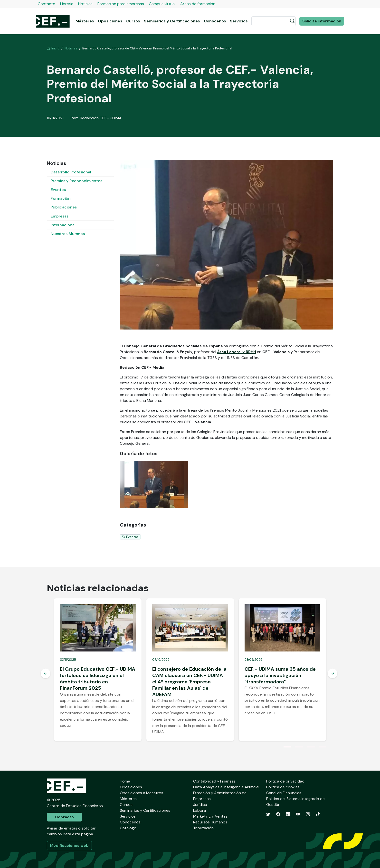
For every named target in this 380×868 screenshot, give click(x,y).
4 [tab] (323, 747)
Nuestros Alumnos (68, 234)
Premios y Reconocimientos (76, 181)
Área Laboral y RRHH (237, 352)
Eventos (58, 190)
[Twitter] (268, 814)
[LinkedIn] (288, 814)
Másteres (85, 21)
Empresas (60, 216)
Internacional (63, 225)
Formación (61, 198)
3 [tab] (311, 747)
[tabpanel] (98, 670)
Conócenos (215, 21)
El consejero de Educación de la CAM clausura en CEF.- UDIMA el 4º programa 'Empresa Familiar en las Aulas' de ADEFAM (189, 682)
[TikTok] (318, 814)
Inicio (53, 48)
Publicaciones (64, 207)
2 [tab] (299, 747)
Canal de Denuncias (284, 793)
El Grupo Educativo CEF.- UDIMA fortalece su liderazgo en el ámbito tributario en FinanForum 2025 (98, 679)
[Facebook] (278, 814)
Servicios (239, 21)
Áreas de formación (198, 4)
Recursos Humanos (210, 822)
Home (125, 781)
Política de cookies (283, 787)
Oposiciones (110, 21)
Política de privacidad (285, 781)
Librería (67, 4)
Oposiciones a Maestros (142, 793)
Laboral (200, 810)
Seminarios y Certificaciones (172, 21)
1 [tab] (287, 747)
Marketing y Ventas (210, 816)
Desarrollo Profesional (71, 172)
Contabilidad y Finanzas (214, 781)
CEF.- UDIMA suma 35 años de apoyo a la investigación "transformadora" (280, 675)
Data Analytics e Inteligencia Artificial (226, 787)
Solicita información (322, 21)
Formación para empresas (121, 4)
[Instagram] (308, 814)
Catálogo (128, 828)
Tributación (203, 828)
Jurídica (200, 805)
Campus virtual (162, 4)
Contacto (47, 4)
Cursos (133, 21)
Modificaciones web (69, 845)
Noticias (85, 4)
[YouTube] (298, 814)
